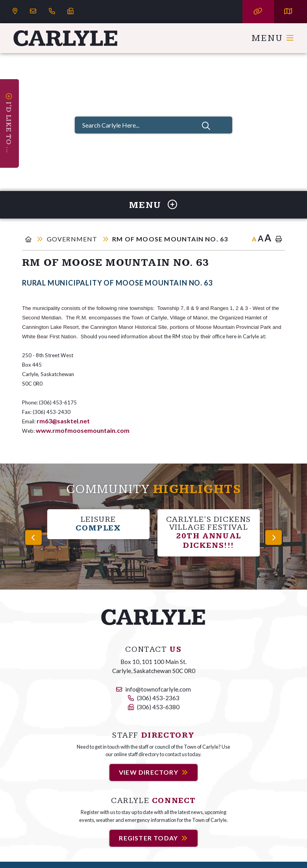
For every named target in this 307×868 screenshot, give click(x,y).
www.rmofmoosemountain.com (83, 430)
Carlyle (66, 38)
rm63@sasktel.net (63, 421)
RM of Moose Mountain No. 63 (170, 239)
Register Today (148, 838)
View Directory (149, 772)
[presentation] (33, 538)
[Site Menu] (153, 205)
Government (73, 239)
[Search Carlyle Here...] (153, 125)
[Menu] (273, 38)
